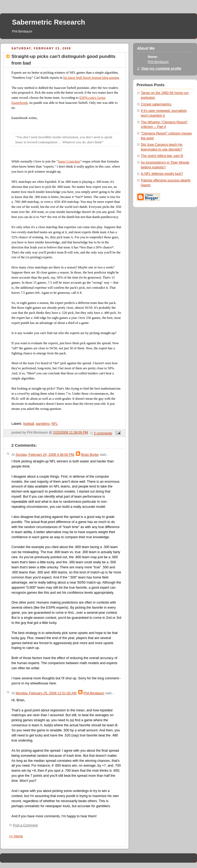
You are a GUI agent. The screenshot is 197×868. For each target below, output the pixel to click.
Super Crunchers (69, 161)
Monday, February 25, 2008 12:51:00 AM (46, 693)
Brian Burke (90, 455)
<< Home (16, 836)
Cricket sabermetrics (156, 104)
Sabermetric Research (49, 22)
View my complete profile (161, 69)
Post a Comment (25, 825)
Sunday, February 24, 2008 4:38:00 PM (45, 455)
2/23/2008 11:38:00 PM (71, 433)
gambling (43, 424)
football (29, 424)
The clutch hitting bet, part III (162, 156)
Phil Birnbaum (94, 693)
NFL (55, 424)
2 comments (103, 433)
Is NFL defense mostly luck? (162, 174)
